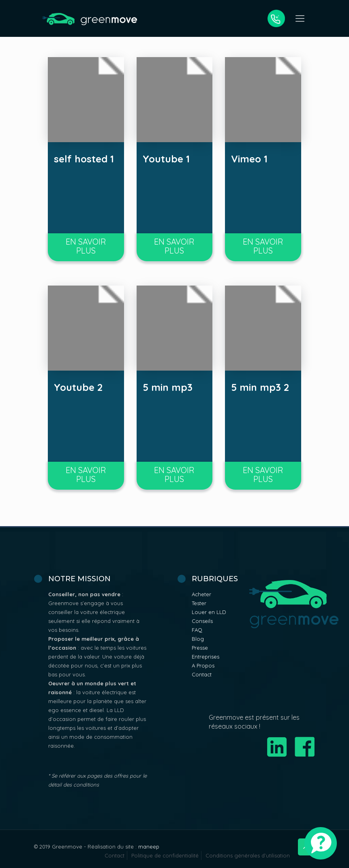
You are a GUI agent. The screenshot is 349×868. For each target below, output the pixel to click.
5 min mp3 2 (260, 387)
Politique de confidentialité (165, 855)
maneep (149, 847)
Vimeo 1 (249, 159)
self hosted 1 (84, 159)
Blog (198, 639)
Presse (200, 648)
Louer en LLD (209, 612)
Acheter (201, 594)
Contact (202, 674)
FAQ (197, 630)
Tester (199, 603)
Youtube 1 (166, 159)
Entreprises (206, 657)
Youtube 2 (78, 387)
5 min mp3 (168, 387)
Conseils (202, 621)
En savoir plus (86, 246)
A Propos (203, 665)
